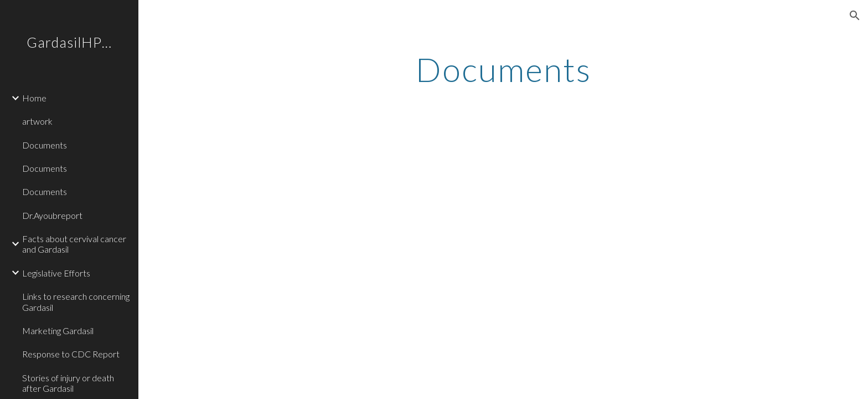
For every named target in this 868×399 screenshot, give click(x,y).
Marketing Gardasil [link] (58, 331)
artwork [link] (37, 121)
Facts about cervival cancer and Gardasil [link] (74, 244)
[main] (503, 69)
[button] (855, 16)
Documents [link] (45, 145)
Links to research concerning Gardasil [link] (76, 301)
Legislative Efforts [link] (56, 273)
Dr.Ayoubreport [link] (52, 215)
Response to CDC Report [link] (71, 354)
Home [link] (34, 98)
